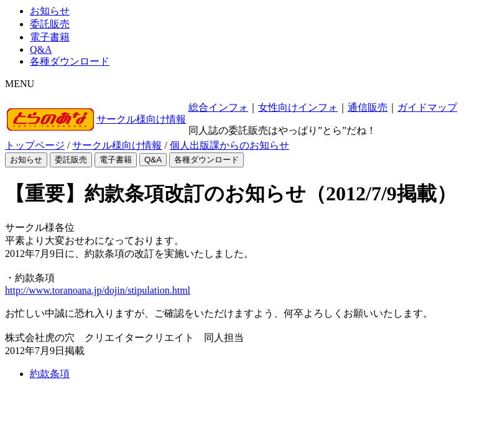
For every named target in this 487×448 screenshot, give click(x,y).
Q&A (41, 49)
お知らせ (50, 11)
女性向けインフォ (298, 107)
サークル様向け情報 (141, 119)
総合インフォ (218, 107)
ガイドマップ (427, 107)
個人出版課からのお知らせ (230, 145)
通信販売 (368, 107)
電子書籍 (50, 37)
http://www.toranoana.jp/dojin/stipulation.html (98, 290)
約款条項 (50, 374)
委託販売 (50, 24)
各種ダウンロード (70, 61)
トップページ (35, 145)
